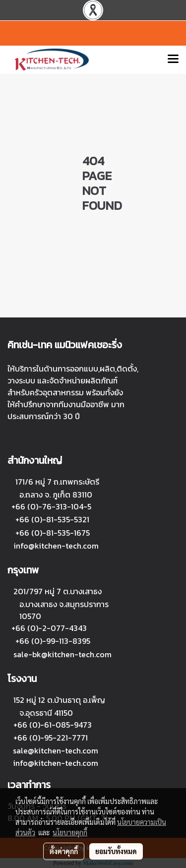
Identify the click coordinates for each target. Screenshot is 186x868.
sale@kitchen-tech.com (56, 750)
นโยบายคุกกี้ (70, 832)
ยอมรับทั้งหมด (116, 851)
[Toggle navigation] (173, 60)
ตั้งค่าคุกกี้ (64, 851)
